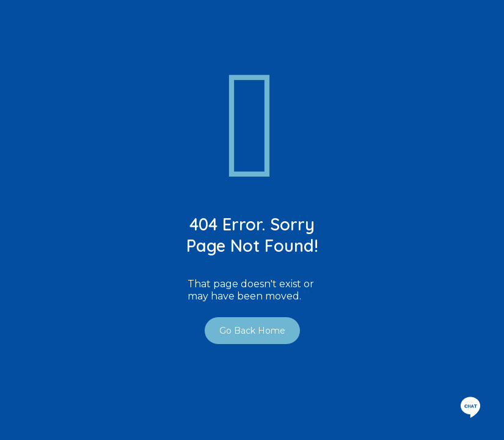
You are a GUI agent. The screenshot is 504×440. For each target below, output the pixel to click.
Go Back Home (252, 331)
